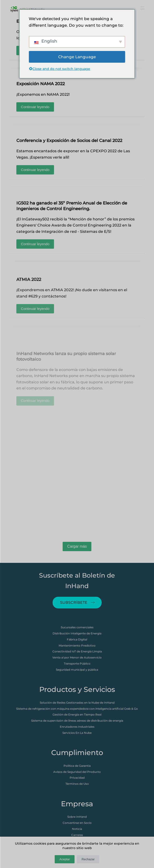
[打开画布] (143, 8)
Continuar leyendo (37, 106)
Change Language (77, 57)
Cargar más (77, 546)
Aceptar (65, 859)
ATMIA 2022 (29, 296)
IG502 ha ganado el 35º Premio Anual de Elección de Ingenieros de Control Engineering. (72, 209)
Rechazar (88, 859)
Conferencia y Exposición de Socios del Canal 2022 (69, 144)
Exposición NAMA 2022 (41, 84)
